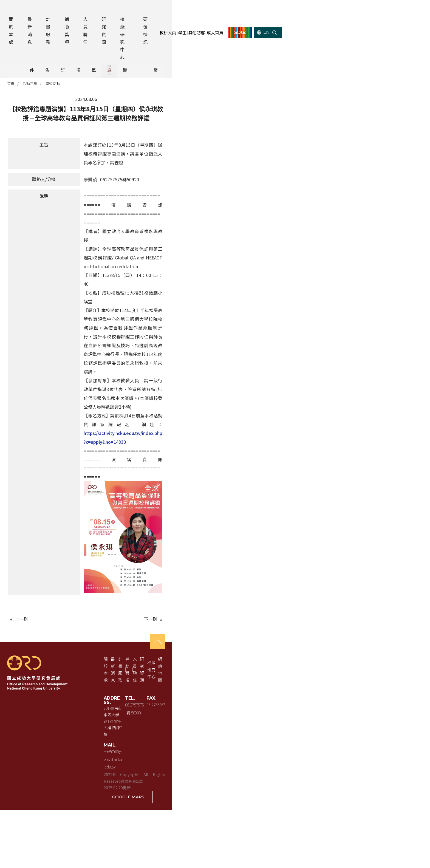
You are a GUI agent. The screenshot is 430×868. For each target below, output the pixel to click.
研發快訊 (214, 10)
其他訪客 (312, 10)
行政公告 (118, 57)
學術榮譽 (312, 57)
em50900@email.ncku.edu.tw (160, 844)
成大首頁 (337, 10)
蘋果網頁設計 (215, 851)
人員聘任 (125, 10)
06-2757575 (238, 826)
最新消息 (47, 10)
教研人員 (273, 10)
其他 (350, 57)
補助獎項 (99, 10)
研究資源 (151, 10)
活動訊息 (273, 57)
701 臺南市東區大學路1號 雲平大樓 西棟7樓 (172, 826)
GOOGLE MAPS (388, 855)
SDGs (373, 10)
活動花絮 (389, 57)
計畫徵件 (80, 57)
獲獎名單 (234, 57)
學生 (293, 10)
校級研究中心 (182, 10)
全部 (41, 57)
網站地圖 (404, 801)
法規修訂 (157, 57)
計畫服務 (73, 10)
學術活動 (69, 77)
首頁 (27, 77)
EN (400, 10)
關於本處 (22, 10)
